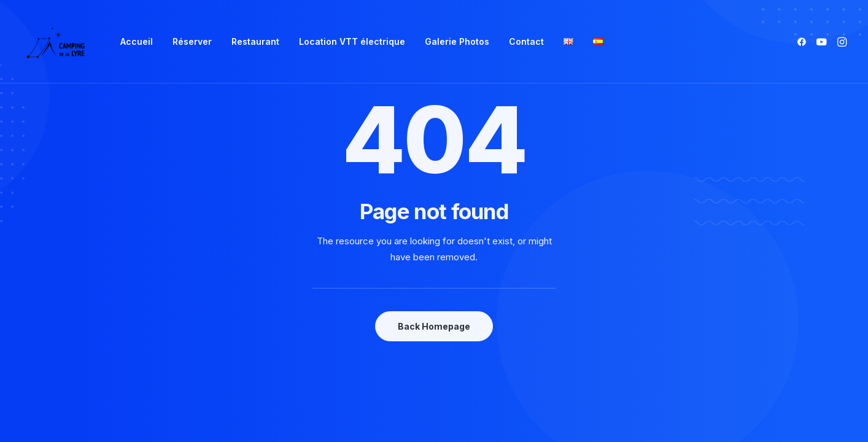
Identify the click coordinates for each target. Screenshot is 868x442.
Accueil (137, 41)
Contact (526, 41)
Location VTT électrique (352, 41)
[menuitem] (137, 42)
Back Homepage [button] (434, 326)
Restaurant (255, 41)
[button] (804, 42)
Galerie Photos (457, 41)
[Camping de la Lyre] (56, 42)
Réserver (192, 41)
